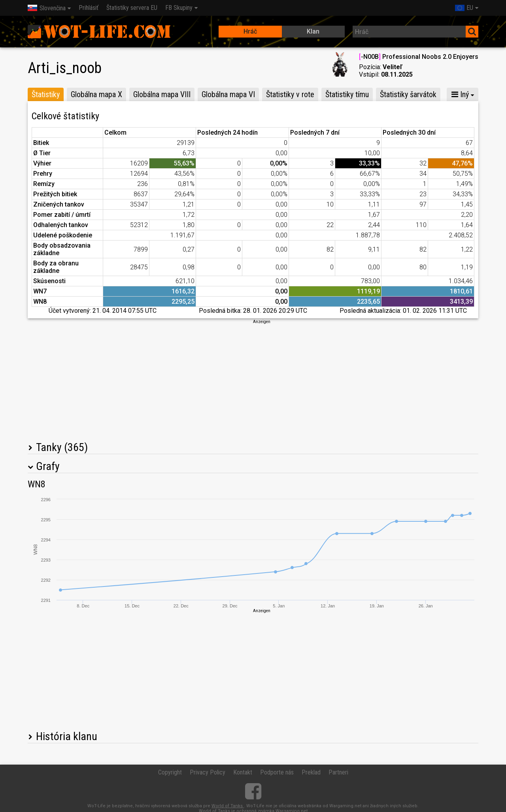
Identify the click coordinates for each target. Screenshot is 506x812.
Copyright (170, 772)
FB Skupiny (179, 8)
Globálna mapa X (96, 94)
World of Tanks (228, 806)
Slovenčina (47, 8)
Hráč (250, 31)
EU (464, 8)
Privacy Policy (208, 772)
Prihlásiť (89, 8)
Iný (460, 94)
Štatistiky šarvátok (408, 94)
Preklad (311, 772)
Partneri (338, 772)
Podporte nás (277, 772)
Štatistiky (46, 94)
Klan (313, 31)
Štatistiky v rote (290, 94)
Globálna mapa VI (228, 94)
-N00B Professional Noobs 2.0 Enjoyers (419, 57)
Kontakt (243, 772)
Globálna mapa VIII (162, 94)
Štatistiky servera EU (132, 8)
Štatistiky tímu (347, 94)
